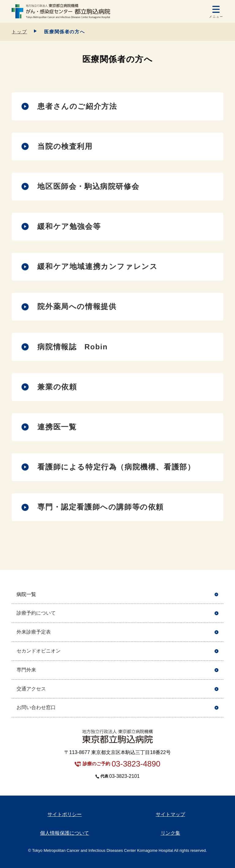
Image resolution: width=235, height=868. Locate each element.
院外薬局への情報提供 (77, 306)
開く (216, 595)
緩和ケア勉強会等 (69, 226)
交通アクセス (31, 689)
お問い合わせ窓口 (36, 707)
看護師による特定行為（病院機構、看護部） (116, 467)
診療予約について (36, 613)
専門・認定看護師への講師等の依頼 (101, 507)
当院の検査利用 (65, 146)
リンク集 (170, 833)
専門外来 (26, 670)
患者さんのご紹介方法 (77, 106)
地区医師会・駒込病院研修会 (88, 186)
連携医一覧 (57, 427)
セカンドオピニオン (39, 651)
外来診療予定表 (34, 632)
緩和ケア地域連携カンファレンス (97, 266)
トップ (19, 32)
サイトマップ (170, 814)
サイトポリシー (65, 814)
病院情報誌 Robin (73, 347)
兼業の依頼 (57, 387)
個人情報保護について (65, 833)
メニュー (216, 17)
